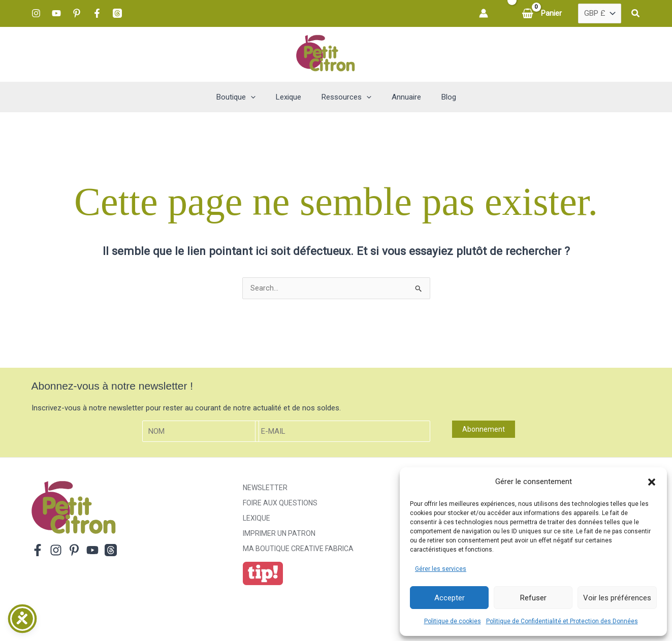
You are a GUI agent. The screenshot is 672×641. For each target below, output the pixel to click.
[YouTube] (56, 13)
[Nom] (201, 432)
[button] (652, 482)
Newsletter (265, 488)
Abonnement (484, 430)
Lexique (257, 519)
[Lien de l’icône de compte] (484, 13)
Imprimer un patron (279, 534)
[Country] (600, 14)
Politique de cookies (453, 621)
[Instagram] (36, 13)
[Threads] (117, 13)
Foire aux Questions (280, 503)
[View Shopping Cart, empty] (543, 13)
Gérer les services (441, 569)
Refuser (533, 598)
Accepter (450, 598)
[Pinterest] (77, 13)
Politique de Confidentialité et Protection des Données (562, 621)
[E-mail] (343, 432)
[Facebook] (97, 13)
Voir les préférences (617, 598)
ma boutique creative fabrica (298, 549)
